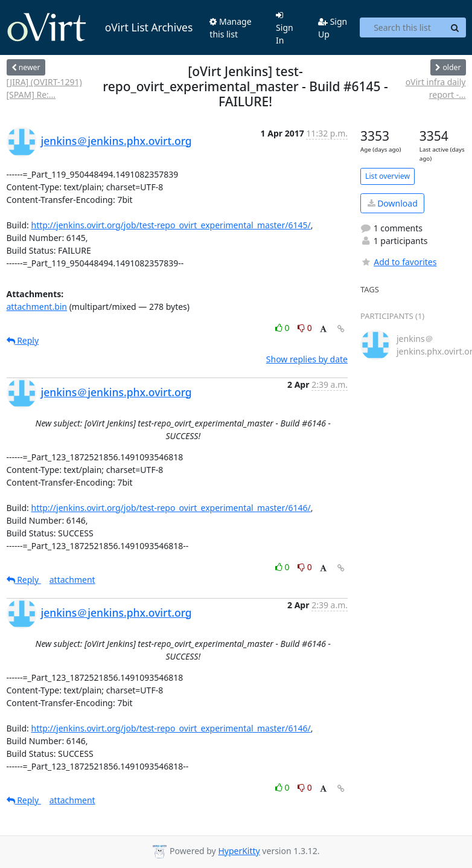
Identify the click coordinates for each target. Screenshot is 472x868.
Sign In (285, 28)
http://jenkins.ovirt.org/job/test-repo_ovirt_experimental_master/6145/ (171, 225)
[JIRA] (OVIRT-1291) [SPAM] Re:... (44, 88)
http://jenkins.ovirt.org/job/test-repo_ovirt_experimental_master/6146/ (171, 508)
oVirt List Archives (100, 28)
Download (393, 203)
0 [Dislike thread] (305, 328)
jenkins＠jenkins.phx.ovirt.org (116, 141)
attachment (72, 580)
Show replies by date (307, 359)
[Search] (455, 28)
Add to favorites (398, 262)
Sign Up (333, 28)
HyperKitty (239, 851)
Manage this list (230, 28)
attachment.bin (37, 307)
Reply (23, 340)
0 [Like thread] (283, 328)
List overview (387, 176)
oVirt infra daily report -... (436, 88)
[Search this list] (402, 28)
